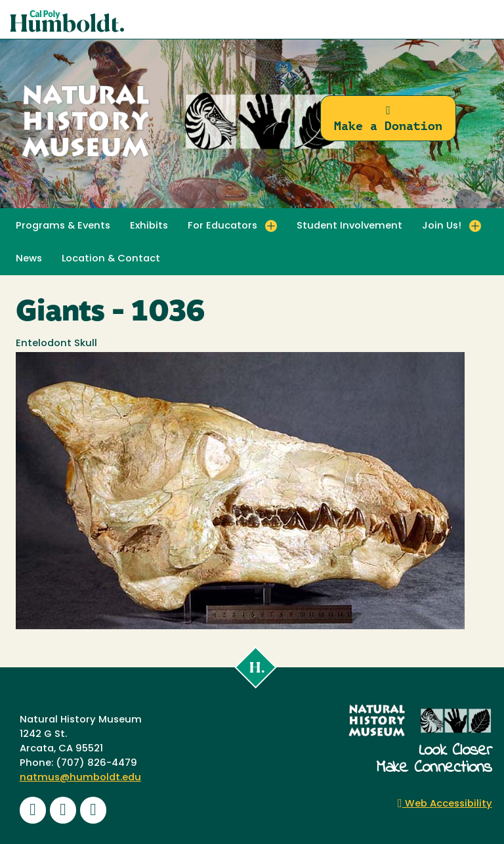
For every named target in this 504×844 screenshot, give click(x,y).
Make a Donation (388, 119)
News (29, 259)
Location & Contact (111, 259)
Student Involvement (349, 226)
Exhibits (149, 226)
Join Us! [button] (442, 226)
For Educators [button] (222, 226)
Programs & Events (63, 226)
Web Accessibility (445, 804)
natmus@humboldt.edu (80, 778)
